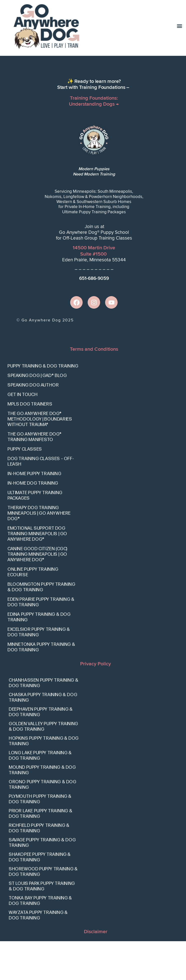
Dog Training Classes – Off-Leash (41, 500)
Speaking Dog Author (33, 424)
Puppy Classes (25, 488)
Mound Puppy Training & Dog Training (42, 809)
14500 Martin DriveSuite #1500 (94, 290)
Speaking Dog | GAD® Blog (37, 414)
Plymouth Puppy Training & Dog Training (40, 838)
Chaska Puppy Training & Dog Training (43, 736)
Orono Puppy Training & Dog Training (43, 823)
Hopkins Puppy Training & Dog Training (44, 780)
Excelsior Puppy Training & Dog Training (39, 671)
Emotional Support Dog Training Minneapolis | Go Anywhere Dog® (37, 573)
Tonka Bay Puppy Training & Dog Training (40, 940)
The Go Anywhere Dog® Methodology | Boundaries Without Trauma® (40, 458)
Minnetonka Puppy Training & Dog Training (41, 686)
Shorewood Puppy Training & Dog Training (43, 911)
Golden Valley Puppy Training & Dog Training (43, 765)
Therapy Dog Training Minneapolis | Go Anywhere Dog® (39, 552)
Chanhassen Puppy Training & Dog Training (44, 722)
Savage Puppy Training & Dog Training (42, 881)
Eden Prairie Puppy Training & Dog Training (41, 641)
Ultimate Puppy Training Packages (35, 534)
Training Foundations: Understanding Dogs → (94, 140)
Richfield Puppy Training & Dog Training (39, 867)
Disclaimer (96, 970)
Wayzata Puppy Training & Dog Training (38, 954)
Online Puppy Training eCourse (33, 611)
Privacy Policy (95, 703)
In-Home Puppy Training (34, 513)
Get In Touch (22, 433)
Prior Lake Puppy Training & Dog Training (41, 852)
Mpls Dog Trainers (30, 443)
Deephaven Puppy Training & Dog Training (41, 751)
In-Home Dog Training (33, 522)
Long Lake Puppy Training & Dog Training (40, 794)
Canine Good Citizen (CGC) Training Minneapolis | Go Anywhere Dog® (37, 593)
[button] (179, 26)
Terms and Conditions (94, 388)
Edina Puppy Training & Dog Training (39, 656)
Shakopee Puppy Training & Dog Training (40, 896)
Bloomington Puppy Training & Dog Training (41, 626)
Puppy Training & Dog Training (43, 405)
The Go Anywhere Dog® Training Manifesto (35, 476)
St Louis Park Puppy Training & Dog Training (42, 925)
